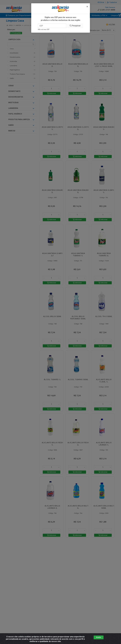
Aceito (99, 637)
